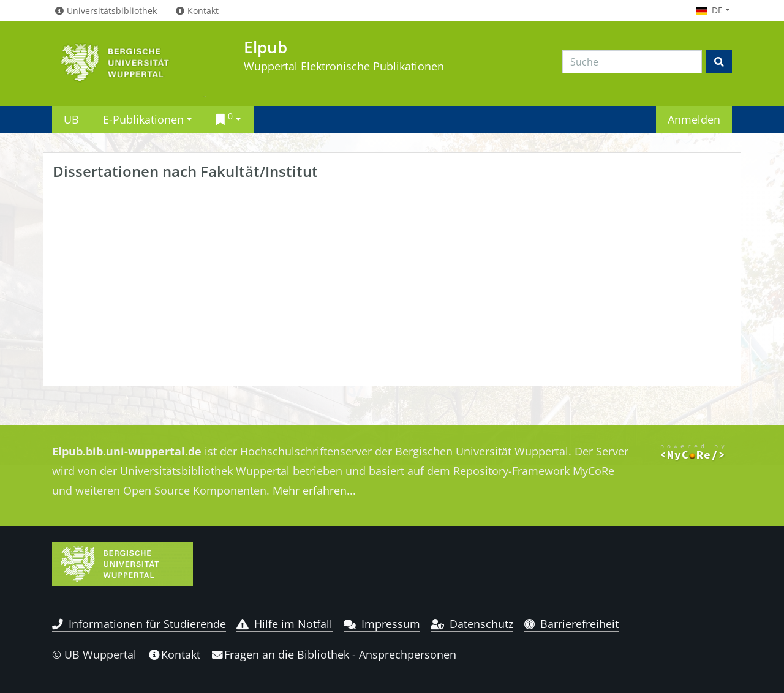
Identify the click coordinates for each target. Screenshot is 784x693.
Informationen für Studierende (139, 624)
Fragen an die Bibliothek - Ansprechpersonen (334, 654)
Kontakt (174, 654)
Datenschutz (472, 624)
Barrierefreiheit (572, 624)
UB (71, 119)
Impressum (382, 624)
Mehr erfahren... (314, 490)
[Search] (632, 62)
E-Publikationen (143, 119)
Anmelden (694, 119)
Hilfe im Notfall (285, 624)
